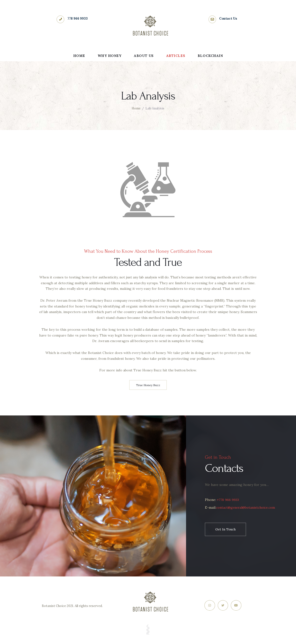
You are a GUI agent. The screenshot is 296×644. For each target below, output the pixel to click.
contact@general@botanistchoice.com (243, 516)
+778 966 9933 (228, 500)
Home (136, 108)
